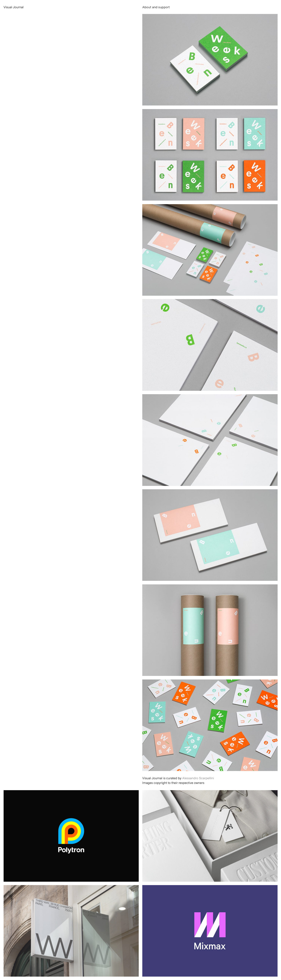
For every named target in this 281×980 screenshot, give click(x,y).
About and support (156, 7)
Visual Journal (14, 7)
